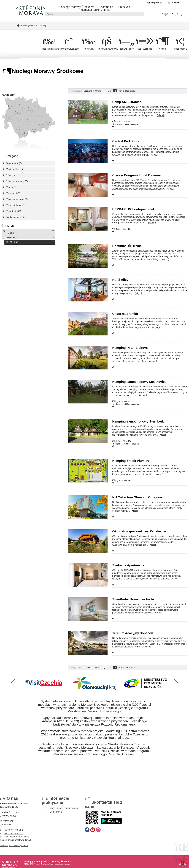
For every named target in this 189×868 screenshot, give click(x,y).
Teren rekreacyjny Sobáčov (133, 633)
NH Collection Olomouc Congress (137, 497)
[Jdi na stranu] (105, 91)
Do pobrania (56, 812)
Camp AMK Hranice (127, 102)
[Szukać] (142, 14)
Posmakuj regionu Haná (94, 10)
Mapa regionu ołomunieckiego (64, 808)
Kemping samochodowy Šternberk (140, 422)
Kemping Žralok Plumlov (131, 461)
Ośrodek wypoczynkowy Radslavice (139, 531)
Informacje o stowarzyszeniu (14, 845)
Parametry (10, 238)
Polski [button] (174, 3)
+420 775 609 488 (11, 830)
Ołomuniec (106, 7)
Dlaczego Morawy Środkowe (76, 7)
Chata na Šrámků (125, 314)
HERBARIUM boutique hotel (133, 209)
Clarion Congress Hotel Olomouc (137, 175)
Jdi (115, 91)
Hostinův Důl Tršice (127, 246)
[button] (154, 3)
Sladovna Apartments (128, 565)
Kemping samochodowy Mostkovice (139, 382)
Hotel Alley (120, 280)
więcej (161, 116)
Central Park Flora (126, 141)
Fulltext (8, 232)
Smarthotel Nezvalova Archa (133, 599)
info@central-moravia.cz (14, 837)
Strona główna (31, 10)
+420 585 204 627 (11, 833)
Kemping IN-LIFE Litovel (130, 348)
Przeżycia (124, 7)
